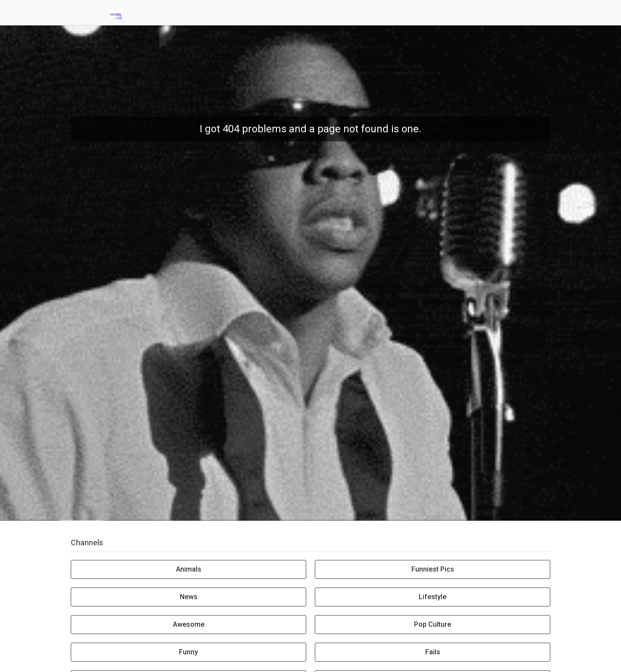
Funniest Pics (433, 569)
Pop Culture (433, 624)
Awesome (189, 624)
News (189, 597)
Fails (433, 652)
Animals (189, 569)
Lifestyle (433, 597)
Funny (188, 652)
